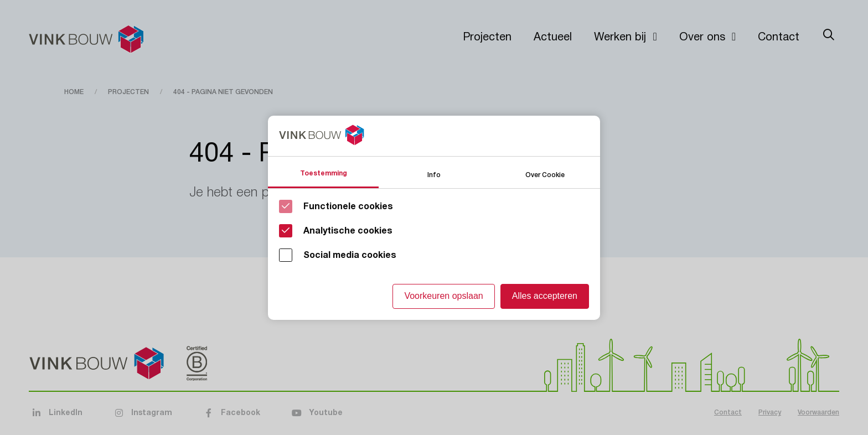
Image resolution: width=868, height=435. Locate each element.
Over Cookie (545, 174)
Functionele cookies (348, 206)
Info (434, 174)
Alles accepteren (545, 296)
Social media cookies (350, 255)
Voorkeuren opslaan (443, 296)
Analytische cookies (348, 231)
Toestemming (324, 173)
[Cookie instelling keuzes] (434, 218)
